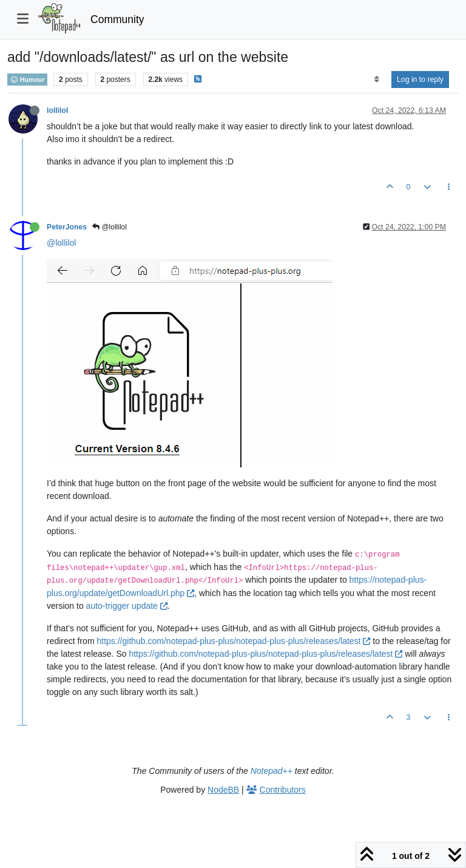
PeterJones (67, 227)
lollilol (57, 110)
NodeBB (223, 790)
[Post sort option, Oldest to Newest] (377, 80)
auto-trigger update (127, 606)
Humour (27, 80)
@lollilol (110, 227)
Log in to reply (420, 80)
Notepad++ (272, 771)
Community (117, 19)
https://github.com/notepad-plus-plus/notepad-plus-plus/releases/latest (233, 641)
